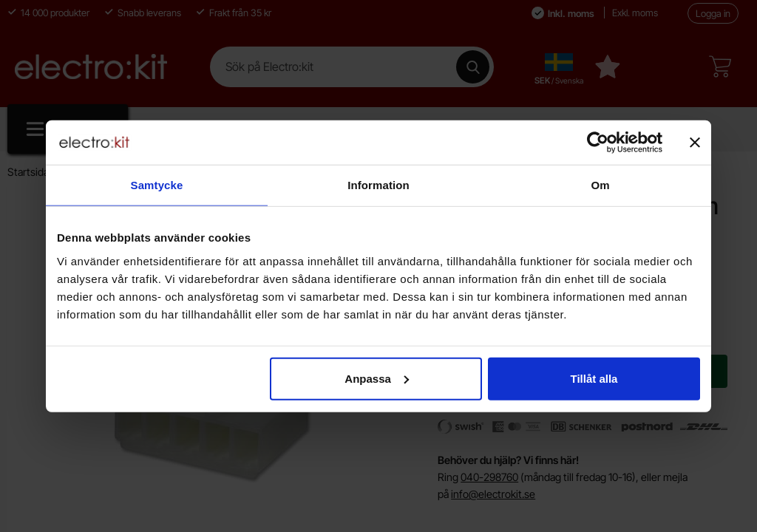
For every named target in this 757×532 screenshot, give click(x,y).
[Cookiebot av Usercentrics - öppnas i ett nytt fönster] (598, 143)
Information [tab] (378, 185)
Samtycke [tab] (157, 185)
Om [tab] (600, 185)
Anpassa (377, 378)
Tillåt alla (594, 378)
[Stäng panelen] (695, 143)
